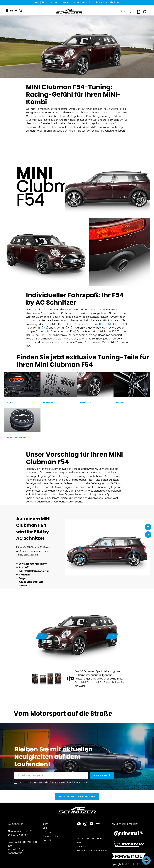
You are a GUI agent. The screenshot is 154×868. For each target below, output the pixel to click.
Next (112, 636)
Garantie (47, 840)
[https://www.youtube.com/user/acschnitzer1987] (92, 824)
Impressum (83, 847)
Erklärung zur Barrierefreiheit (92, 851)
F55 (108, 324)
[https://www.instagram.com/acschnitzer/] (85, 824)
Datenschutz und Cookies (91, 839)
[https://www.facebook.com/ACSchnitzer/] (79, 824)
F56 (102, 324)
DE (121, 12)
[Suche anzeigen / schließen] (21, 11)
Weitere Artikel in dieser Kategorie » (77, 796)
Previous (42, 636)
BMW (45, 824)
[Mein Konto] (132, 12)
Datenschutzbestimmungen (48, 782)
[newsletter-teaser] (102, 775)
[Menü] (11, 11)
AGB (79, 843)
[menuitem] (11, 12)
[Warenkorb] (145, 13)
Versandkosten (51, 836)
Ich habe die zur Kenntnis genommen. (54, 782)
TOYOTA (47, 832)
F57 (124, 324)
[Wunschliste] (139, 13)
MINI (45, 828)
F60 (45, 328)
